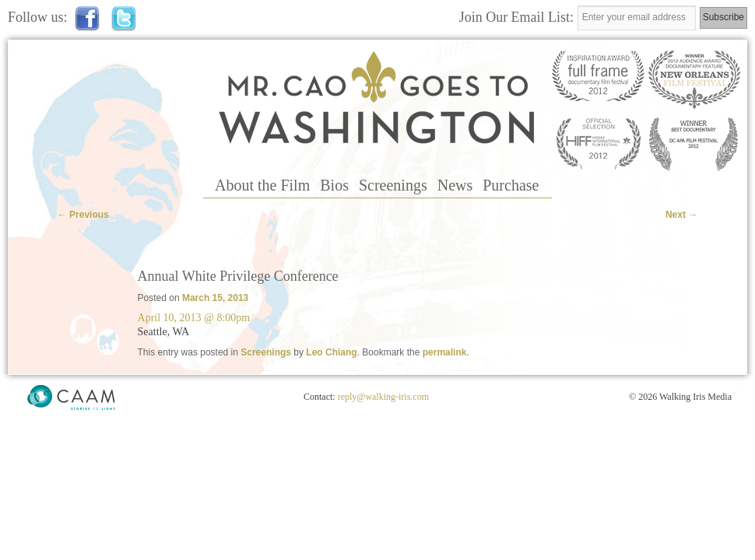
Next (681, 215)
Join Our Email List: (518, 17)
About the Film (262, 185)
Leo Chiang (331, 352)
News (455, 185)
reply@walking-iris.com (383, 397)
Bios (334, 185)
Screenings (393, 185)
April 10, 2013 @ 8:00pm (194, 318)
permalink (445, 352)
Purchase (511, 185)
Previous (83, 215)
